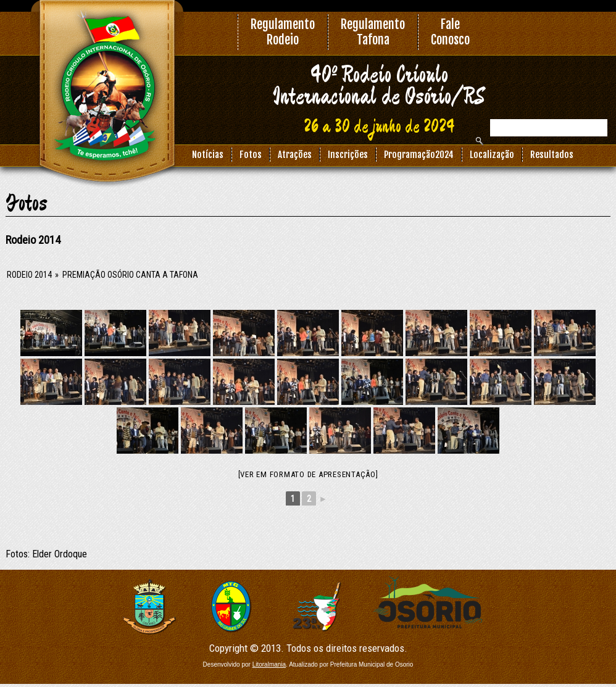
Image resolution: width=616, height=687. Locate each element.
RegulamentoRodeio (283, 32)
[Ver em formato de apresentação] (308, 474)
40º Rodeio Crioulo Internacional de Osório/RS (379, 86)
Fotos (251, 155)
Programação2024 (419, 155)
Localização (492, 155)
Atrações (295, 155)
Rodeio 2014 (29, 275)
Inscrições (348, 155)
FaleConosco (450, 32)
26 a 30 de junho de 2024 (379, 127)
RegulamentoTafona (373, 32)
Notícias (208, 155)
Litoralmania (269, 664)
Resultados (552, 155)
